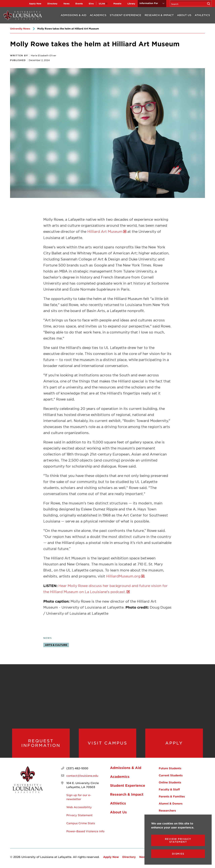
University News (20, 29)
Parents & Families (172, 796)
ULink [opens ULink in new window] (102, 4)
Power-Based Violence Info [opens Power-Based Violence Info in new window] (85, 831)
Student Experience (125, 15)
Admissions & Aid (73, 15)
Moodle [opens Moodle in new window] (117, 4)
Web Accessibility (79, 807)
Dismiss (178, 854)
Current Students (171, 775)
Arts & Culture (56, 645)
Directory (52, 4)
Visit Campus (107, 743)
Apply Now (35, 4)
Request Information (41, 743)
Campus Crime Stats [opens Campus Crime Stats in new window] (81, 823)
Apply (174, 743)
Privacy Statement (79, 815)
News (66, 4)
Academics (98, 15)
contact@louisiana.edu (82, 776)
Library (131, 4)
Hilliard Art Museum (105, 231)
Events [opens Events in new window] (79, 4)
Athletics (202, 15)
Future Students (170, 768)
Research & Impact (159, 15)
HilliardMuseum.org (123, 576)
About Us (184, 15)
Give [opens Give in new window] (91, 4)
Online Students (170, 782)
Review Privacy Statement (178, 840)
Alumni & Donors (171, 803)
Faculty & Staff (169, 789)
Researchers (167, 810)
